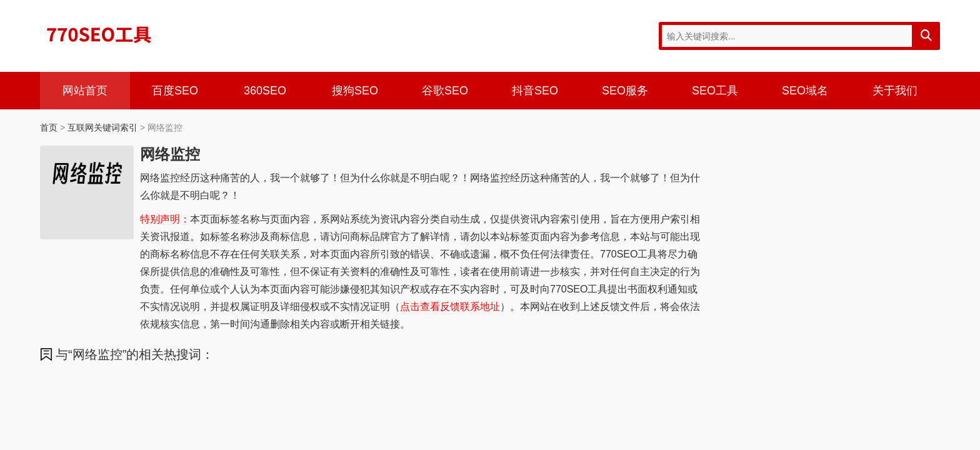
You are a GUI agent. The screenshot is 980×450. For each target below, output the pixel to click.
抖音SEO (535, 91)
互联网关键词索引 (102, 127)
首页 (49, 127)
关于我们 (895, 91)
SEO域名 (805, 91)
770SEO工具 (99, 34)
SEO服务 (625, 91)
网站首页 (85, 91)
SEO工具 (715, 91)
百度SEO (175, 91)
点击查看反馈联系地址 (450, 307)
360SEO (265, 91)
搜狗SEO (355, 91)
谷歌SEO (445, 91)
